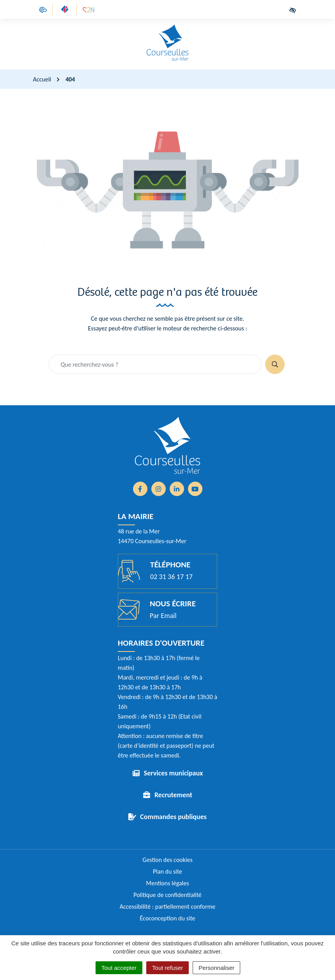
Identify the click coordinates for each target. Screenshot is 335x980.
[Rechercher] (275, 364)
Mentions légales (168, 883)
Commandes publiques (173, 817)
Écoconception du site (167, 918)
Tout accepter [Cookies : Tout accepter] (119, 968)
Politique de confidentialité (167, 895)
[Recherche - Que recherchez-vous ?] (155, 364)
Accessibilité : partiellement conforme (168, 907)
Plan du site (167, 871)
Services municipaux (174, 773)
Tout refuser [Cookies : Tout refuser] (167, 968)
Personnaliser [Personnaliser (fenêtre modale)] (216, 968)
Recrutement (173, 795)
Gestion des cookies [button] (167, 860)
